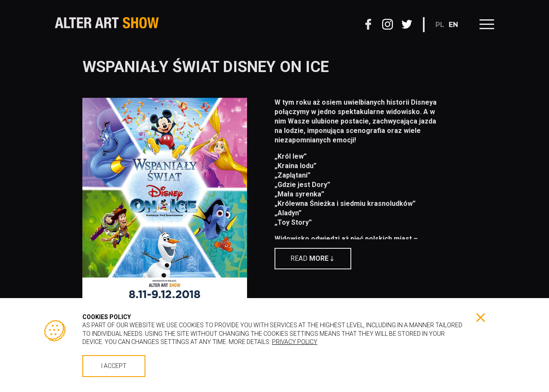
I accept (114, 366)
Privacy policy (295, 342)
